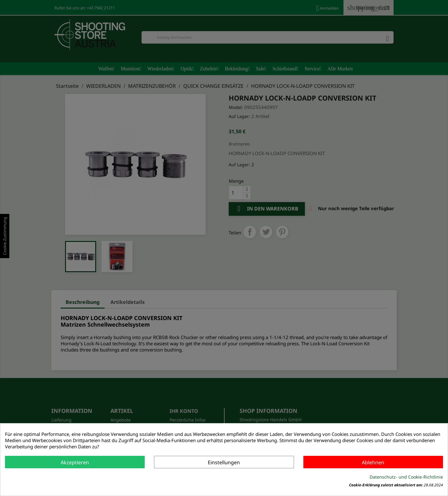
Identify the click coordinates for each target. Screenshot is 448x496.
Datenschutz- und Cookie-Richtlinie (406, 477)
